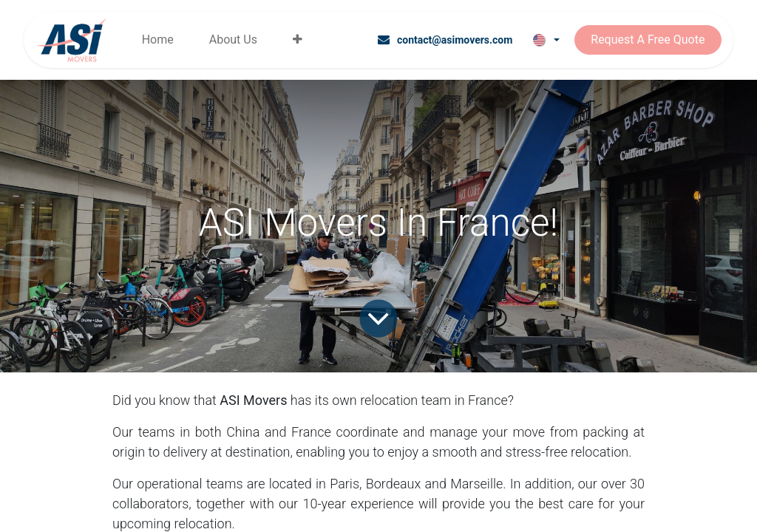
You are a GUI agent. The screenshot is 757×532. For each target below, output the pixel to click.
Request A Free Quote (648, 40)
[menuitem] (158, 40)
